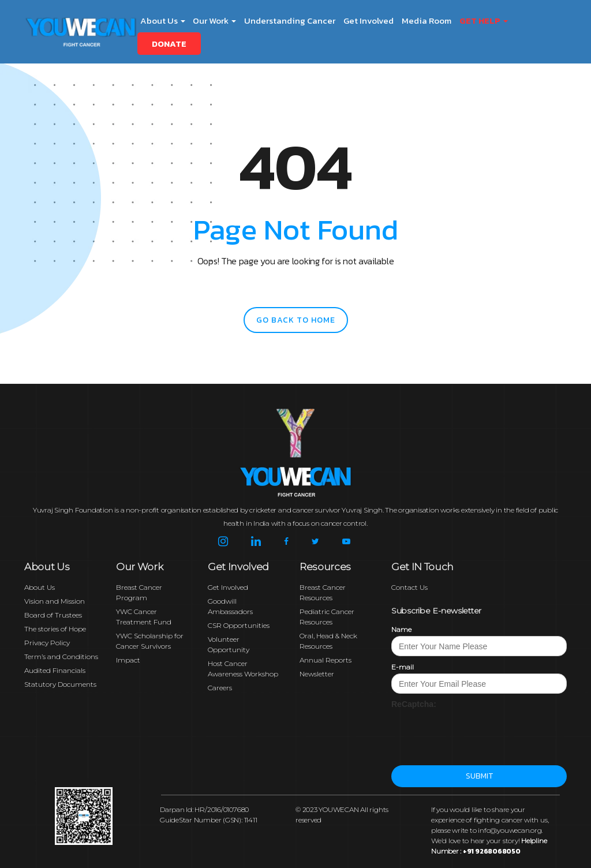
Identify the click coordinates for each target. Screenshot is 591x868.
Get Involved (369, 20)
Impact (128, 660)
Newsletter (317, 674)
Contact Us (409, 587)
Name (401, 629)
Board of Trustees (53, 615)
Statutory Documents (60, 684)
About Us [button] (163, 20)
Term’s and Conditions (61, 656)
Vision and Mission (55, 601)
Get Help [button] (484, 20)
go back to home (296, 320)
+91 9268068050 (492, 851)
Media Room (427, 20)
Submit (479, 776)
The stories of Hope (55, 629)
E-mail (403, 667)
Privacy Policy (47, 643)
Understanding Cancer (290, 20)
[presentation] (479, 732)
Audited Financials (55, 670)
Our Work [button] (214, 20)
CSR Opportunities (239, 625)
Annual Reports (326, 660)
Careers (220, 688)
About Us (40, 587)
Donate (169, 44)
